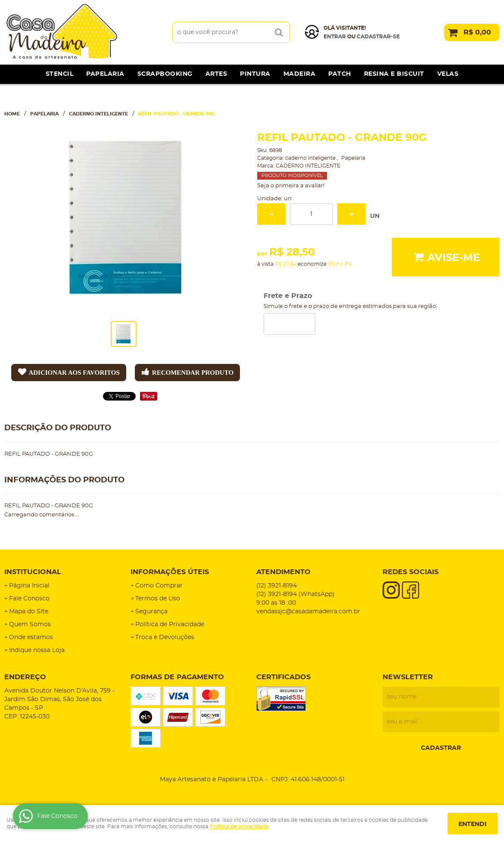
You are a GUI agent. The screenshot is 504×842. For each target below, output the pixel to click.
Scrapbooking (165, 74)
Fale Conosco (29, 599)
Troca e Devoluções (165, 637)
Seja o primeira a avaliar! (291, 186)
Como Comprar (159, 586)
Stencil (60, 74)
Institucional (33, 572)
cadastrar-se (378, 37)
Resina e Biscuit (394, 74)
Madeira (300, 74)
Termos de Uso (158, 599)
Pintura (255, 74)
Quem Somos (30, 625)
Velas (448, 74)
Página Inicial (29, 586)
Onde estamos (31, 637)
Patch (340, 74)
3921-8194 (277, 586)
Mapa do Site (29, 612)
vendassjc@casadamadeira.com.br (308, 612)
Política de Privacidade (170, 625)
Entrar (335, 37)
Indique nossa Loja (37, 650)
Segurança (151, 612)
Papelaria (105, 74)
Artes (216, 74)
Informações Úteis (170, 572)
